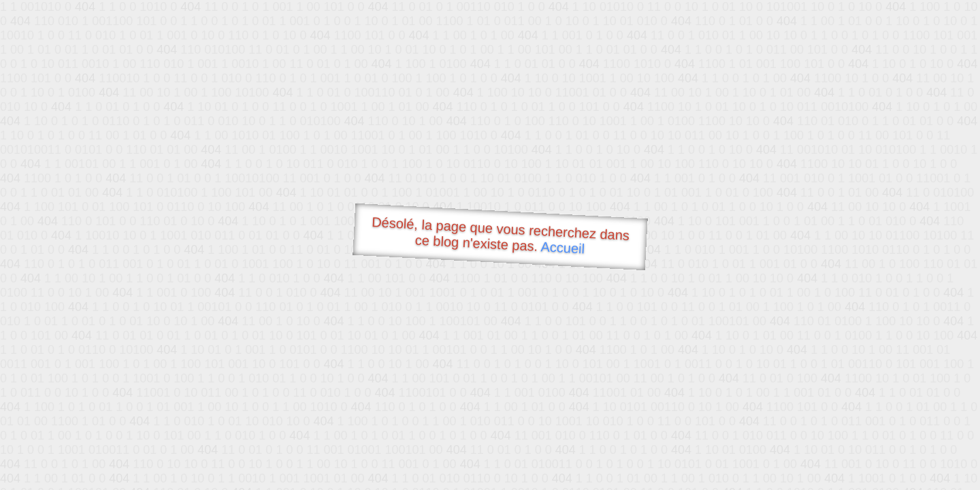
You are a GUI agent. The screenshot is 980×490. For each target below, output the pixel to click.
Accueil (563, 247)
